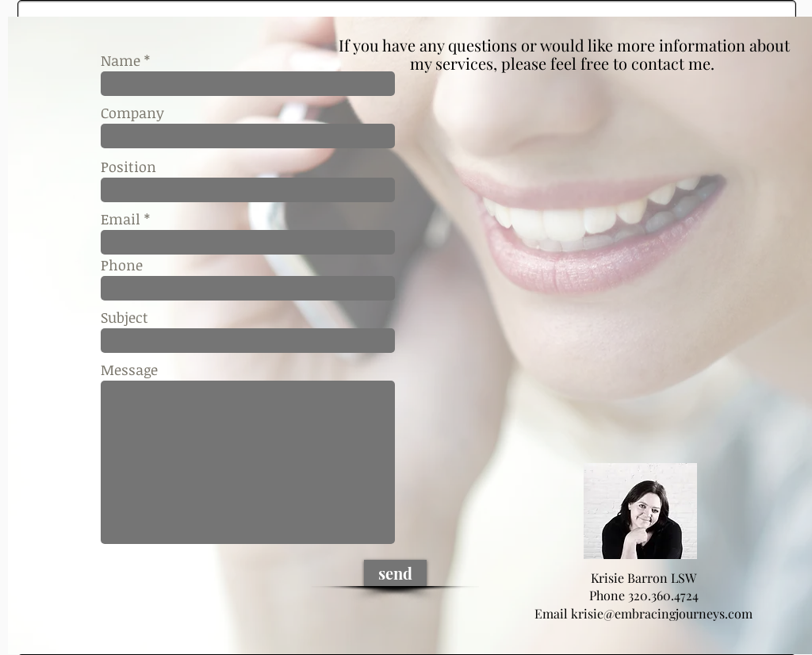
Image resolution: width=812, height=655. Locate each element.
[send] (395, 573)
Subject (124, 317)
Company (132, 113)
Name (121, 60)
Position (128, 167)
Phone (122, 265)
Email (121, 219)
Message (129, 370)
